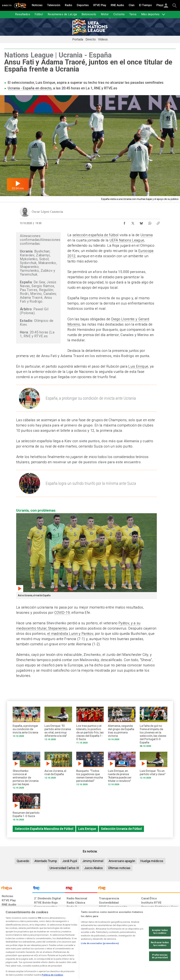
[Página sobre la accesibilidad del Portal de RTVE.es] (109, 953)
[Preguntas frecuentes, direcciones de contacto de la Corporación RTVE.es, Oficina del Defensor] (141, 953)
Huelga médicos (152, 861)
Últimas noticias (119, 868)
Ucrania (147, 235)
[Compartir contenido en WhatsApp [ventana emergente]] (150, 222)
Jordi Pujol (70, 861)
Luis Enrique (138, 366)
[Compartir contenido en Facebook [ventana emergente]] (124, 222)
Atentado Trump (46, 861)
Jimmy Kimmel (93, 861)
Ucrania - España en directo (30, 88)
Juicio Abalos (94, 868)
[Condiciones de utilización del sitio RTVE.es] (7, 953)
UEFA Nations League (127, 240)
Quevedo (23, 861)
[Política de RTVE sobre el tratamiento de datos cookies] (58, 953)
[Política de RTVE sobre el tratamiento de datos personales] (30, 953)
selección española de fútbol (95, 235)
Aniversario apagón (122, 861)
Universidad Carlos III (64, 868)
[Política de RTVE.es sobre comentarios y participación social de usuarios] (164, 953)
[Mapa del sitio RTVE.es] (126, 953)
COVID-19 (62, 613)
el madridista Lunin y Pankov (70, 634)
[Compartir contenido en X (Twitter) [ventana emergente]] (133, 222)
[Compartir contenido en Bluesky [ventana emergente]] (141, 222)
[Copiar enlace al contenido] (158, 222)
